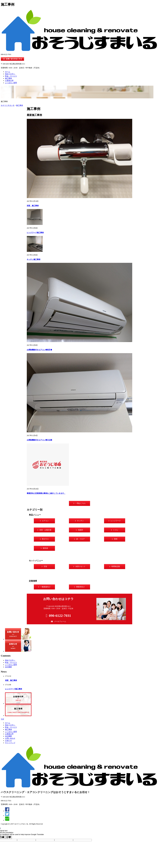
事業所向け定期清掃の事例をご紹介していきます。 (46, 493)
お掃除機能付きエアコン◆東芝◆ (39, 350)
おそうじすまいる (8, 105)
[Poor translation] (9, 837)
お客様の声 (9, 81)
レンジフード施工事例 (35, 233)
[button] (79, 503)
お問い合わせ (10, 738)
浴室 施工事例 (33, 206)
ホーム (8, 72)
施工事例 (8, 78)
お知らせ (8, 741)
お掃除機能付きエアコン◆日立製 (39, 440)
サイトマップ (10, 743)
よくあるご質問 (11, 83)
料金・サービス (11, 76)
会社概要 (8, 667)
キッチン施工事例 (34, 259)
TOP (2, 719)
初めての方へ (10, 74)
